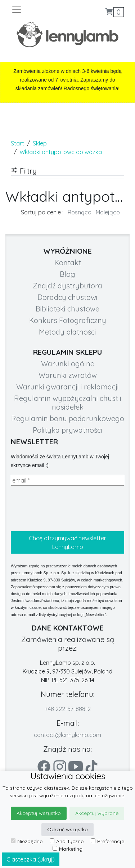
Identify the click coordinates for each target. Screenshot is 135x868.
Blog (67, 274)
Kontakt (68, 263)
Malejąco (108, 212)
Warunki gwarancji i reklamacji (67, 387)
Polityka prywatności (67, 430)
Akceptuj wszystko (39, 813)
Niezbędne (27, 841)
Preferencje (107, 841)
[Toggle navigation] (39, 10)
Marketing (67, 849)
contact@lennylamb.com (67, 735)
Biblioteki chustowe (67, 309)
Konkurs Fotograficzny (68, 320)
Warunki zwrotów (68, 375)
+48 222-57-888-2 (68, 709)
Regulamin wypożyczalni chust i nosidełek (68, 403)
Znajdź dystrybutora (67, 286)
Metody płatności (67, 332)
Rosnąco (80, 212)
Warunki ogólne (68, 364)
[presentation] (66, 509)
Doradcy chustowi (67, 297)
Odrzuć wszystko (67, 829)
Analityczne (67, 841)
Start (17, 143)
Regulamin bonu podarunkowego (68, 418)
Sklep (40, 143)
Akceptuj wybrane (97, 813)
